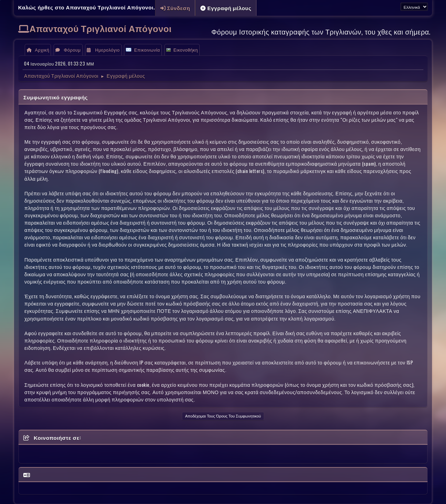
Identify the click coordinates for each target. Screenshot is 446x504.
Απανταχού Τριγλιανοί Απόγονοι (101, 28)
